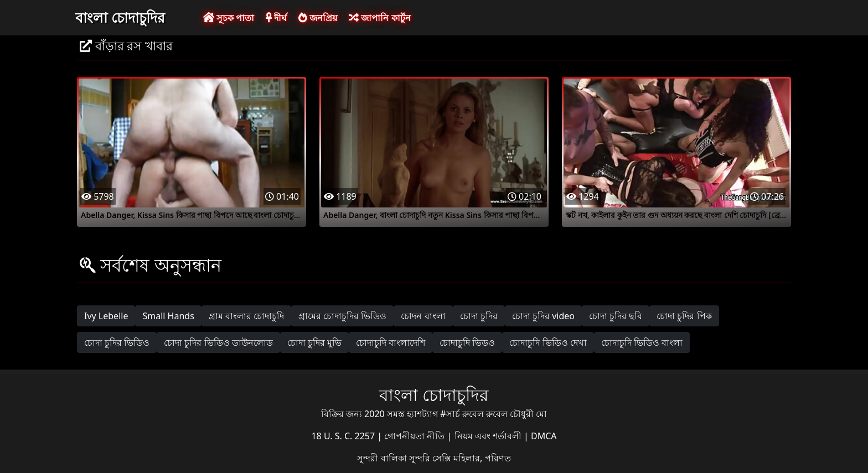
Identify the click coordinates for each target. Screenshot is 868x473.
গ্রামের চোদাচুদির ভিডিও (342, 316)
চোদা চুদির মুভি (314, 342)
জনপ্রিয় (318, 18)
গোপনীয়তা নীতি (415, 436)
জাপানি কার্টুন (379, 18)
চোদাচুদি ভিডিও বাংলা (642, 342)
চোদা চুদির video (543, 316)
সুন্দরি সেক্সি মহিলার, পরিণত (460, 458)
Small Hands (168, 316)
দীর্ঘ (276, 18)
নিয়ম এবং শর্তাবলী (489, 436)
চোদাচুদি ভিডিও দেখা (548, 342)
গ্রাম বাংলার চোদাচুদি (246, 316)
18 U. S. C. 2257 (344, 436)
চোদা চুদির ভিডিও (117, 342)
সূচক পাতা (229, 18)
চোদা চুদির (479, 316)
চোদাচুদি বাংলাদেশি (391, 342)
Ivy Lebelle (106, 316)
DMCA (544, 436)
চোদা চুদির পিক (684, 316)
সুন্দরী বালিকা (383, 458)
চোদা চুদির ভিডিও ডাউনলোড (218, 342)
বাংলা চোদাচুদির (120, 17)
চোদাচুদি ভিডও (467, 342)
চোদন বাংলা (423, 316)
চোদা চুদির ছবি (616, 316)
